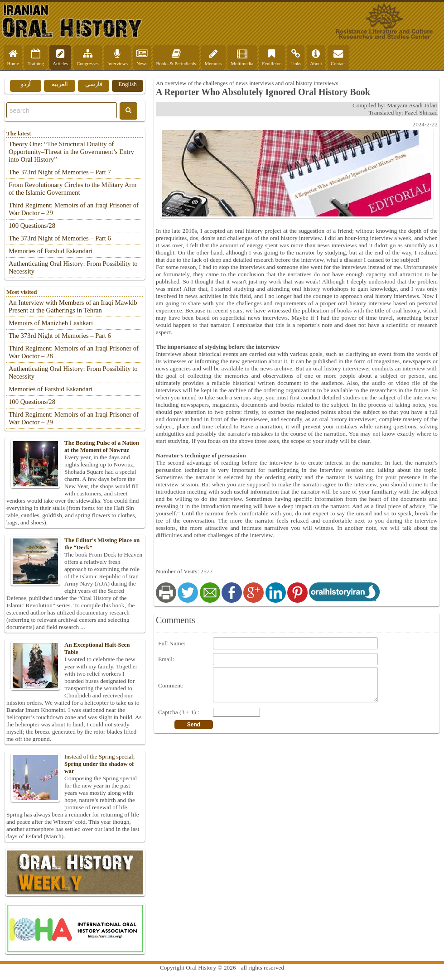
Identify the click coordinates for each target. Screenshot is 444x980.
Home (13, 58)
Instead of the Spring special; (75, 764)
